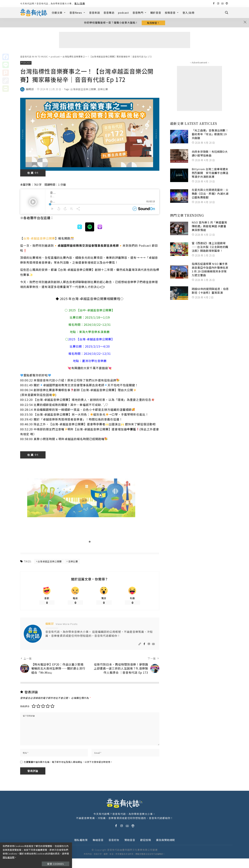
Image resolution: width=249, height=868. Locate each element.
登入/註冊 (80, 4)
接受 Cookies (57, 860)
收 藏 (33, 174)
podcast (123, 13)
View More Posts (67, 626)
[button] (90, 542)
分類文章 (59, 13)
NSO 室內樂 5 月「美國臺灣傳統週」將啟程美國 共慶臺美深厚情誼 (209, 227)
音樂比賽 (103, 90)
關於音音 (156, 13)
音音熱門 (140, 13)
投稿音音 (172, 13)
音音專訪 (109, 13)
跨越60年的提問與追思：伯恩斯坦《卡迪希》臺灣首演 (210, 291)
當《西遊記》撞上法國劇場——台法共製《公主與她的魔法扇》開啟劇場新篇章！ (210, 248)
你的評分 (25, 714)
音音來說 (95, 13)
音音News (78, 13)
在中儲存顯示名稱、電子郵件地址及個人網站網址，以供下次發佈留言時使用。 (68, 771)
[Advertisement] (125, 41)
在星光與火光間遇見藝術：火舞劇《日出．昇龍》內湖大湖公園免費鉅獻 (210, 194)
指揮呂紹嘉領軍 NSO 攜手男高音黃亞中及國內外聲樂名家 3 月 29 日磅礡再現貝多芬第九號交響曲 (210, 270)
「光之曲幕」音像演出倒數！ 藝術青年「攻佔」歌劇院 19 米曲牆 (210, 135)
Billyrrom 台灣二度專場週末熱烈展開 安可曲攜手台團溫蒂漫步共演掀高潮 (210, 174)
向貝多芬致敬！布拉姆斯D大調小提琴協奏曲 (210, 154)
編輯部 (30, 90)
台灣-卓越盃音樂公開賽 (39, 239)
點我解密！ (153, 23)
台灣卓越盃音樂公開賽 (83, 90)
